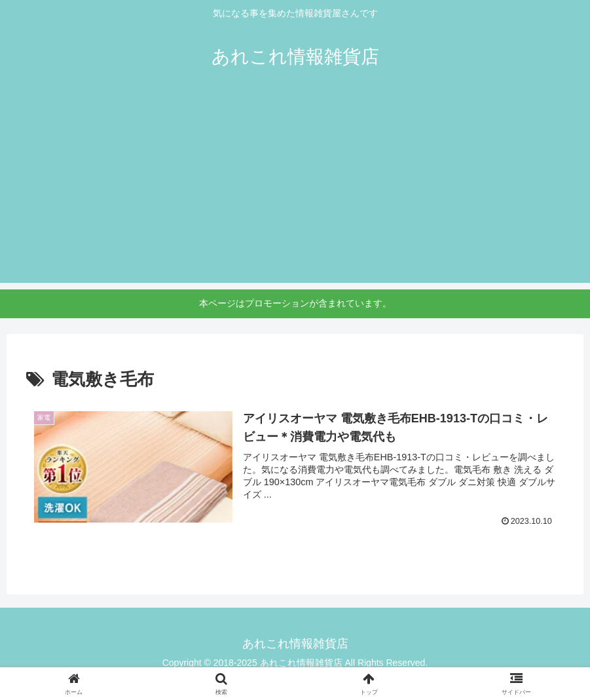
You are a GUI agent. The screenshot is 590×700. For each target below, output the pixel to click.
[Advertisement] (295, 191)
